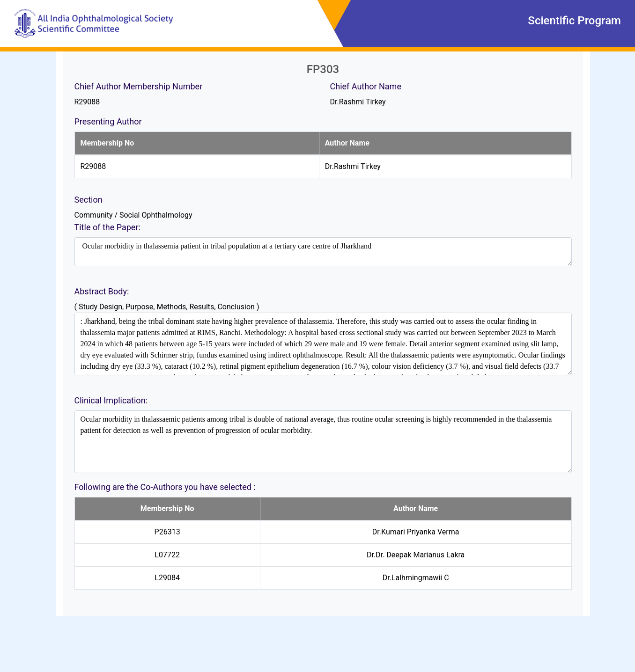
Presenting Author (108, 121)
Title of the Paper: (107, 227)
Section (89, 200)
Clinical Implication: (111, 400)
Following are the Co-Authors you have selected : (165, 487)
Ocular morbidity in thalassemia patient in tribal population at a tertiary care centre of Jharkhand (323, 252)
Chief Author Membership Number (139, 86)
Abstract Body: (102, 291)
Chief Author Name (366, 86)
